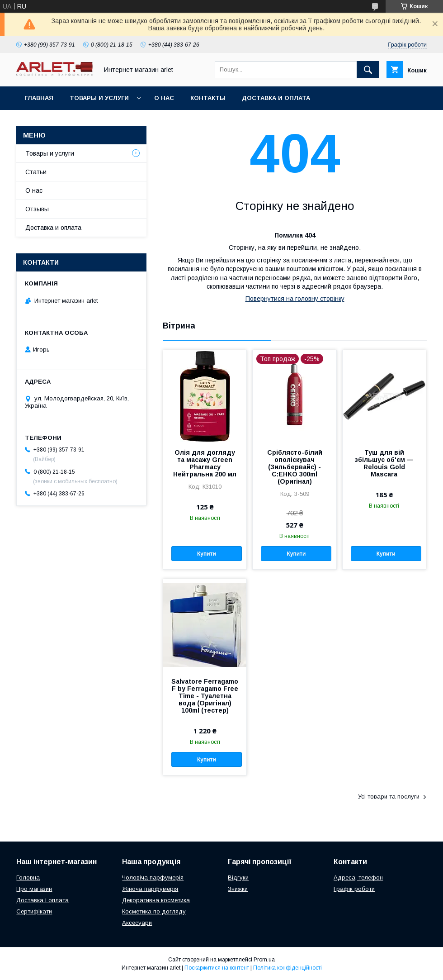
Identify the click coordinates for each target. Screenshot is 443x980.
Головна (28, 878)
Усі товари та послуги (389, 797)
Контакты (208, 98)
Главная (39, 98)
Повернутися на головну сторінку (295, 299)
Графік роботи (354, 889)
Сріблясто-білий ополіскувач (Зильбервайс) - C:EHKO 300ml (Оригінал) (295, 467)
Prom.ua (264, 960)
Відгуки (238, 878)
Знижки (238, 889)
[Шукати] (368, 70)
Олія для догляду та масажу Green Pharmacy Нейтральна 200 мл (205, 463)
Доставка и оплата (276, 98)
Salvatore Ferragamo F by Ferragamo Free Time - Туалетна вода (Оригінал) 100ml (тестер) (205, 696)
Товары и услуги (99, 98)
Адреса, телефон (358, 878)
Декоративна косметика (156, 900)
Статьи (36, 172)
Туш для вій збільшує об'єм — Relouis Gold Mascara (384, 463)
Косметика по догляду (154, 911)
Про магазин (34, 889)
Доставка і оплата (42, 900)
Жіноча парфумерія (150, 889)
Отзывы (37, 209)
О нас (164, 98)
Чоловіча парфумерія (153, 878)
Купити (207, 554)
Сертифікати (34, 911)
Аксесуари (137, 923)
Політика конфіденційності (287, 968)
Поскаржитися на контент (217, 968)
